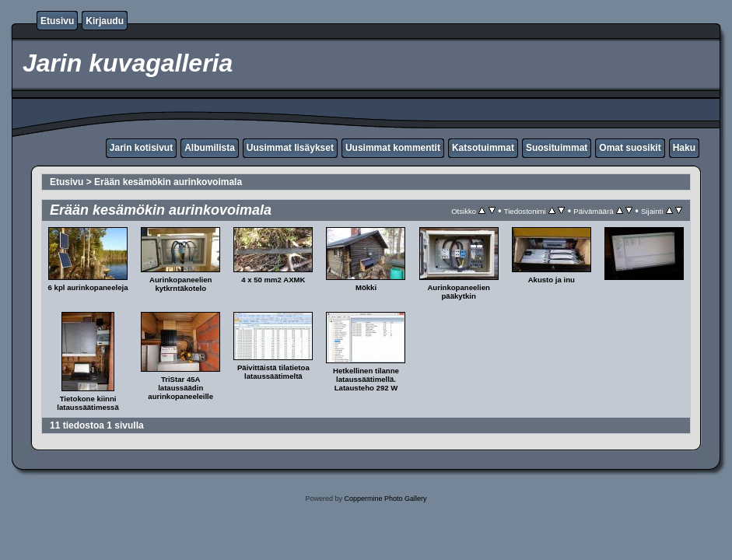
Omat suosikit (630, 148)
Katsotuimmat (483, 148)
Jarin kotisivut (141, 148)
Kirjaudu (105, 21)
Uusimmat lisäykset (290, 148)
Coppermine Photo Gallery (385, 499)
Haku (684, 148)
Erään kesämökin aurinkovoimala (168, 182)
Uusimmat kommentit (393, 148)
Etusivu (57, 21)
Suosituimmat (557, 148)
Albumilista (210, 148)
